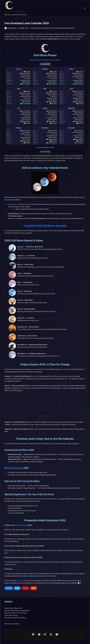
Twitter (17, 588)
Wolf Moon (20, 581)
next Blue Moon (21, 525)
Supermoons (13, 204)
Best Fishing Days (14, 468)
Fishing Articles (59, 28)
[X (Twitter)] (51, 634)
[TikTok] (45, 634)
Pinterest (25, 588)
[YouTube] (39, 634)
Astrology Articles (36, 28)
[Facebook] (33, 634)
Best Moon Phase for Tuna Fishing (16, 613)
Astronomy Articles (48, 28)
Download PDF (45, 64)
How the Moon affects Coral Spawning (17, 611)
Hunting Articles (70, 28)
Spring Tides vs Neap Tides (13, 608)
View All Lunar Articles (12, 624)
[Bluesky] (57, 634)
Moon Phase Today (14, 12)
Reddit (34, 588)
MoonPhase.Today (48, 147)
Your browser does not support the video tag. (45, 404)
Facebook (9, 588)
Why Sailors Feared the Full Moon (15, 618)
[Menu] (85, 8)
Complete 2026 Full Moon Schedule (45, 226)
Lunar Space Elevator (11, 615)
